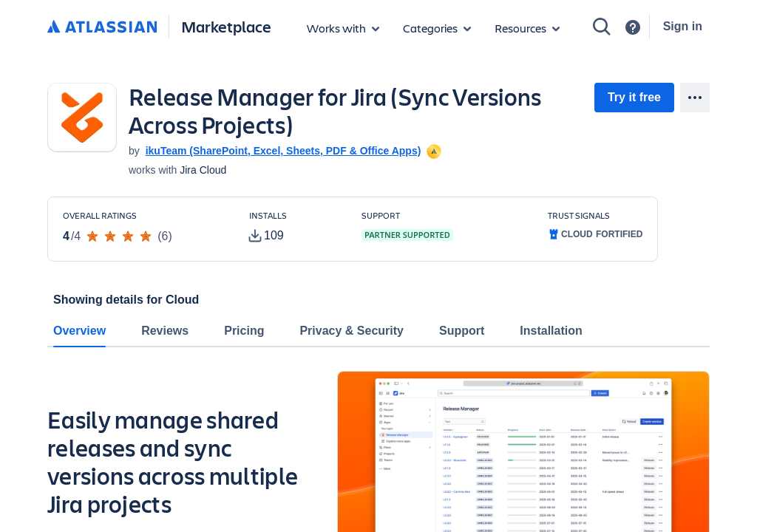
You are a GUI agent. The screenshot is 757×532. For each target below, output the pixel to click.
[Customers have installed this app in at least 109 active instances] (293, 228)
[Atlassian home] (102, 27)
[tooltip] (432, 151)
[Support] (633, 27)
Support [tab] (462, 331)
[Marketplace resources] (527, 28)
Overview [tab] (79, 331)
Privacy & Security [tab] (352, 331)
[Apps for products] (343, 28)
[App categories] (437, 28)
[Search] (602, 27)
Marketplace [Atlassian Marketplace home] (226, 26)
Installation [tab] (551, 331)
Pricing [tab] (244, 331)
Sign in (683, 26)
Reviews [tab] (165, 331)
